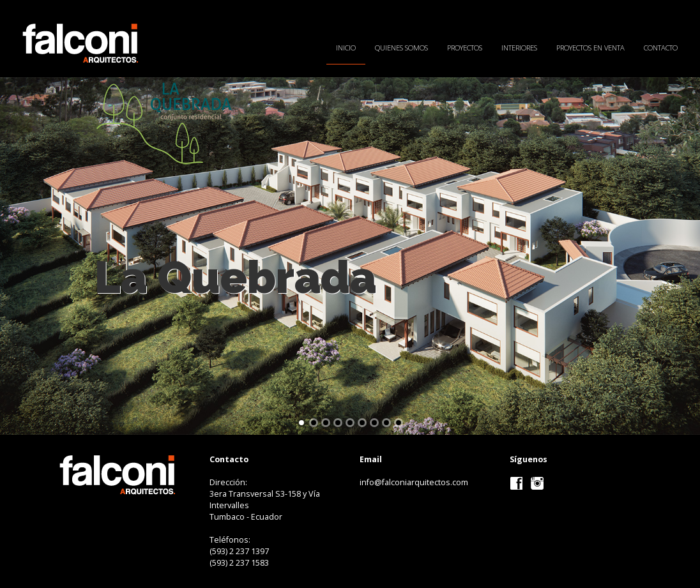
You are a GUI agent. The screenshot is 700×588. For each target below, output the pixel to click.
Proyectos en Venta (590, 48)
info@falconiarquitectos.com (414, 482)
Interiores (519, 48)
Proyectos (465, 48)
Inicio (346, 48)
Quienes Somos (401, 48)
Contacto (661, 48)
